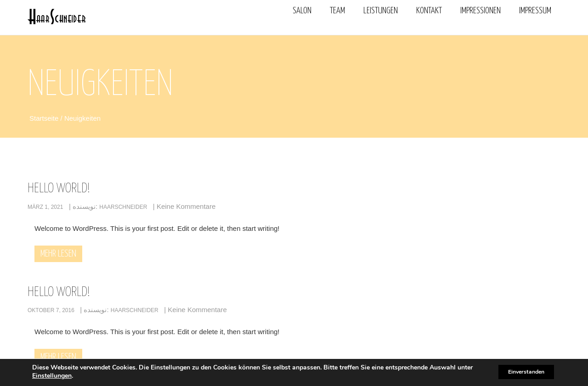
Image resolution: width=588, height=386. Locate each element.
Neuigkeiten (82, 119)
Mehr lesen (58, 254)
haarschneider (123, 207)
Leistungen (381, 11)
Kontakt (429, 11)
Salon (302, 11)
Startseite (45, 119)
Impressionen (481, 11)
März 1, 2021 (45, 207)
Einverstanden (520, 372)
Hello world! (59, 189)
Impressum (535, 11)
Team (337, 11)
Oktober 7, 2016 (51, 311)
